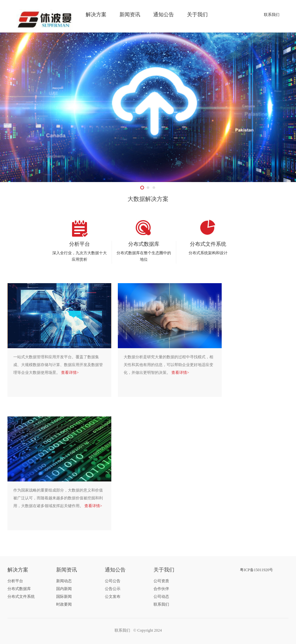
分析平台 (15, 581)
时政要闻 (64, 604)
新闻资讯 (130, 14)
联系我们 (272, 15)
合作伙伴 (161, 589)
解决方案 (96, 14)
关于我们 (197, 14)
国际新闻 (64, 597)
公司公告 (113, 581)
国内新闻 (64, 589)
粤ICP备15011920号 (256, 570)
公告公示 (113, 589)
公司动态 (161, 597)
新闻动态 (64, 581)
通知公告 (164, 14)
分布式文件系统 (21, 597)
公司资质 (161, 581)
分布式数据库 (19, 589)
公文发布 (113, 597)
